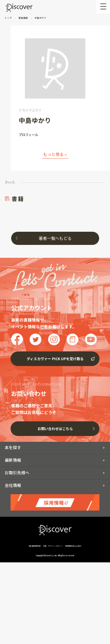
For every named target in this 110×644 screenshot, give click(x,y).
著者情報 (23, 18)
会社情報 (13, 485)
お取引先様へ (17, 473)
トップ (9, 18)
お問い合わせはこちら (55, 429)
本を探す (13, 447)
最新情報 (13, 460)
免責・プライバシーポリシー (53, 546)
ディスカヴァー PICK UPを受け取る (55, 359)
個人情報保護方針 (35, 546)
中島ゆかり (40, 18)
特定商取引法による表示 (73, 546)
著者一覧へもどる (55, 238)
